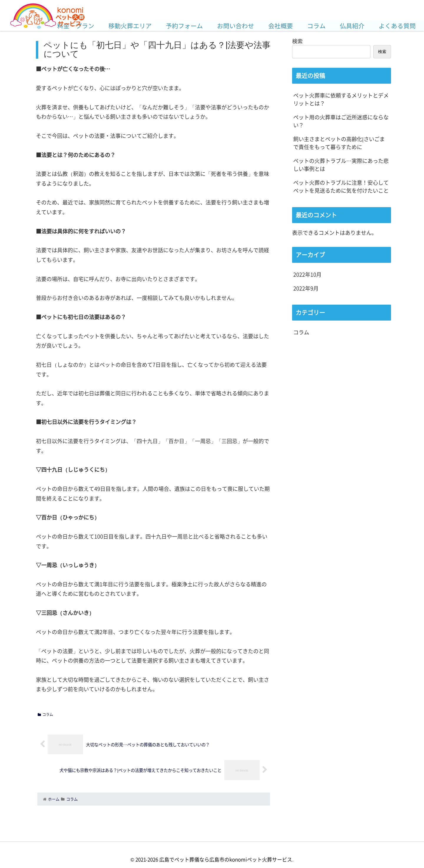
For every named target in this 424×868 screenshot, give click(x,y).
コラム (45, 714)
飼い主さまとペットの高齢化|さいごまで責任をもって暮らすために (339, 143)
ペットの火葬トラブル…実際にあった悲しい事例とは (341, 165)
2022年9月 (306, 288)
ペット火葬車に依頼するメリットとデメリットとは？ (341, 99)
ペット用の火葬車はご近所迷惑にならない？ (341, 121)
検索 (297, 41)
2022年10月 (307, 274)
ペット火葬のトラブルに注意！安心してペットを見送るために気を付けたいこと (341, 186)
